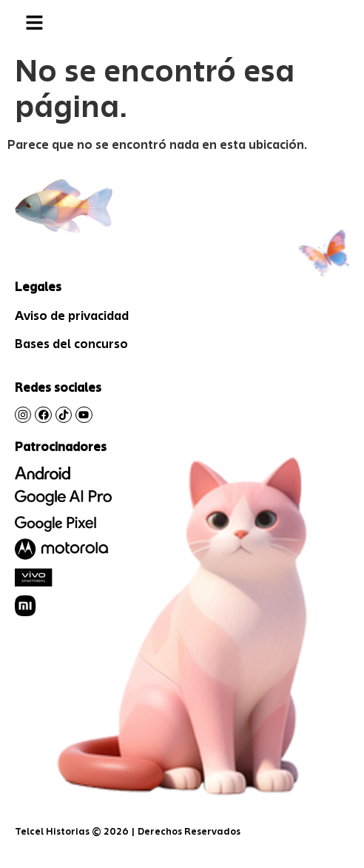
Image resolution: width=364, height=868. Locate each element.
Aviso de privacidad (72, 316)
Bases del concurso (71, 344)
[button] (34, 23)
